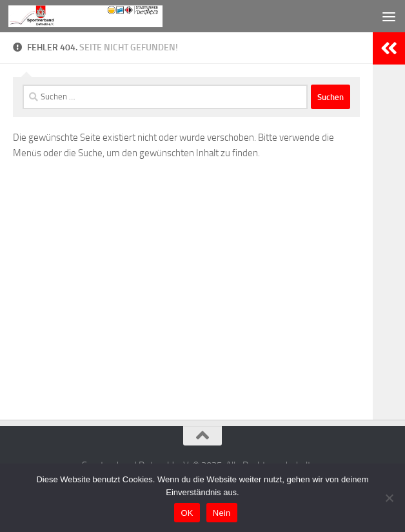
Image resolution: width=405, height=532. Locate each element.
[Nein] (389, 498)
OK (187, 513)
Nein (222, 513)
